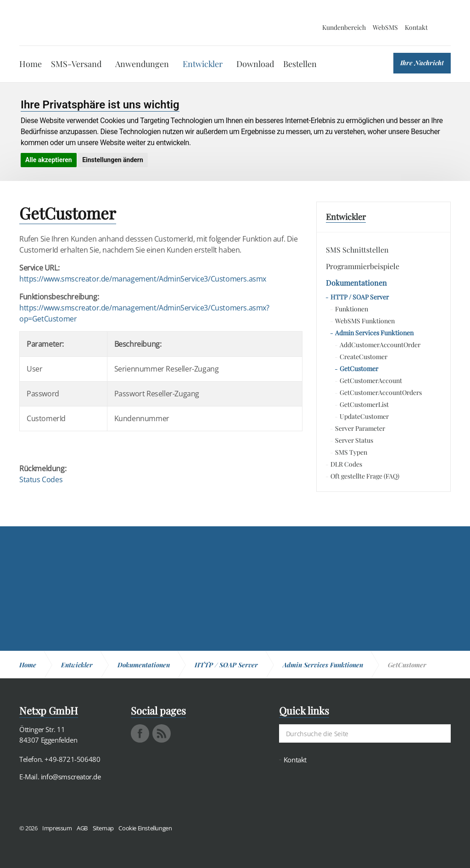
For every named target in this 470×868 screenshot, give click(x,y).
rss (162, 733)
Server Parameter (360, 428)
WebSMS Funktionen (365, 321)
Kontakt (416, 27)
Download (255, 64)
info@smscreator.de (71, 777)
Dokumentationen (356, 283)
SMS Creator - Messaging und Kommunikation (63, 23)
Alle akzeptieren (49, 160)
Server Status (354, 440)
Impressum (57, 828)
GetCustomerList (364, 404)
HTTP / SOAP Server (360, 297)
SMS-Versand (76, 64)
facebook (140, 733)
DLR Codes (346, 464)
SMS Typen (351, 452)
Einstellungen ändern (113, 160)
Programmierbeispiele (363, 266)
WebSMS (385, 27)
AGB (82, 828)
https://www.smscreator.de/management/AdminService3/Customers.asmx (143, 279)
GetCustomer (359, 369)
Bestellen (300, 64)
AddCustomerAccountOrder (380, 345)
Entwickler (203, 64)
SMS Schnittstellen (357, 250)
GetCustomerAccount (371, 380)
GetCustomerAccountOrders (381, 392)
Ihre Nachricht (422, 63)
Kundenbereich (344, 27)
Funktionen (352, 309)
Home (31, 64)
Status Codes (41, 479)
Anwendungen (142, 64)
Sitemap (103, 828)
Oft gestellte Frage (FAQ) (365, 476)
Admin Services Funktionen (374, 333)
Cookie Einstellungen (145, 828)
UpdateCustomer (364, 416)
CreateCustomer (364, 357)
